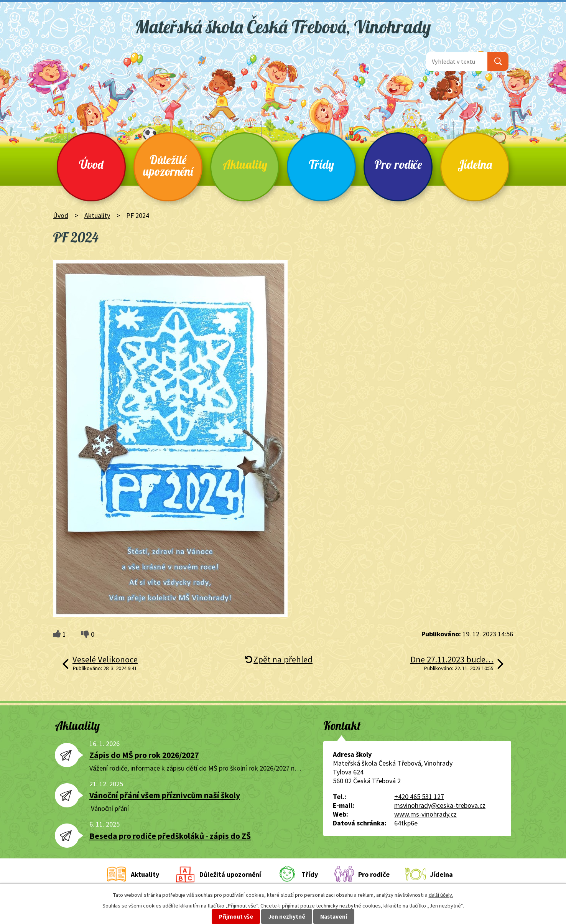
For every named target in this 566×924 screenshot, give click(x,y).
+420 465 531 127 (419, 796)
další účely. (441, 895)
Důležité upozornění (168, 166)
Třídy (321, 164)
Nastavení (334, 917)
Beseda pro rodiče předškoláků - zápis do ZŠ (170, 836)
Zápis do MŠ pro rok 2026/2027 (144, 755)
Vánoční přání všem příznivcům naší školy (165, 795)
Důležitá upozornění (230, 874)
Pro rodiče (398, 164)
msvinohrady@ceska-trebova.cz (440, 805)
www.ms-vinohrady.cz (425, 814)
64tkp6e (406, 823)
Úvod (91, 164)
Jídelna (475, 164)
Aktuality (245, 164)
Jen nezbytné (287, 917)
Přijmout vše (236, 917)
